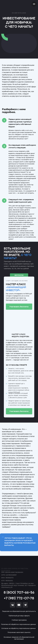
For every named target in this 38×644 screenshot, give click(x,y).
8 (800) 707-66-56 (19, 592)
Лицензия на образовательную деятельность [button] (19, 611)
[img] (13, 563)
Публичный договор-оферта (19, 616)
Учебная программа (19, 620)
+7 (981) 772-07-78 (19, 598)
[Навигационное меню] (34, 4)
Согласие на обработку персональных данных (19, 628)
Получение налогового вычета (19, 632)
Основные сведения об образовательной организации (19, 638)
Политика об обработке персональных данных (18, 624)
